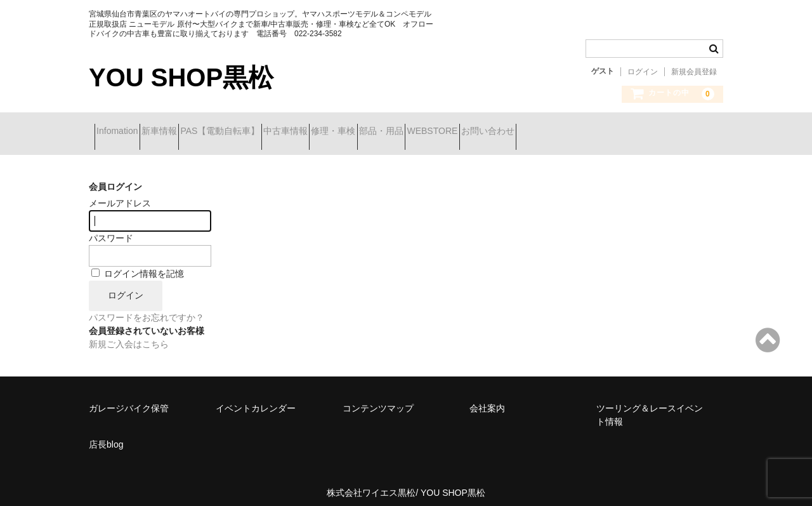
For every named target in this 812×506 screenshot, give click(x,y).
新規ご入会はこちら (129, 335)
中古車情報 (358, 132)
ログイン (643, 72)
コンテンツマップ (378, 399)
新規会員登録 (694, 72)
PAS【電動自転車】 (271, 132)
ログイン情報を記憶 (138, 264)
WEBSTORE (573, 132)
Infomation (123, 132)
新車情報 (187, 132)
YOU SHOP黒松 (181, 77)
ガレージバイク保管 (129, 399)
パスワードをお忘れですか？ (147, 308)
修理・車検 (429, 132)
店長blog (106, 435)
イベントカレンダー (256, 399)
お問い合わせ (651, 132)
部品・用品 (499, 132)
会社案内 (487, 399)
